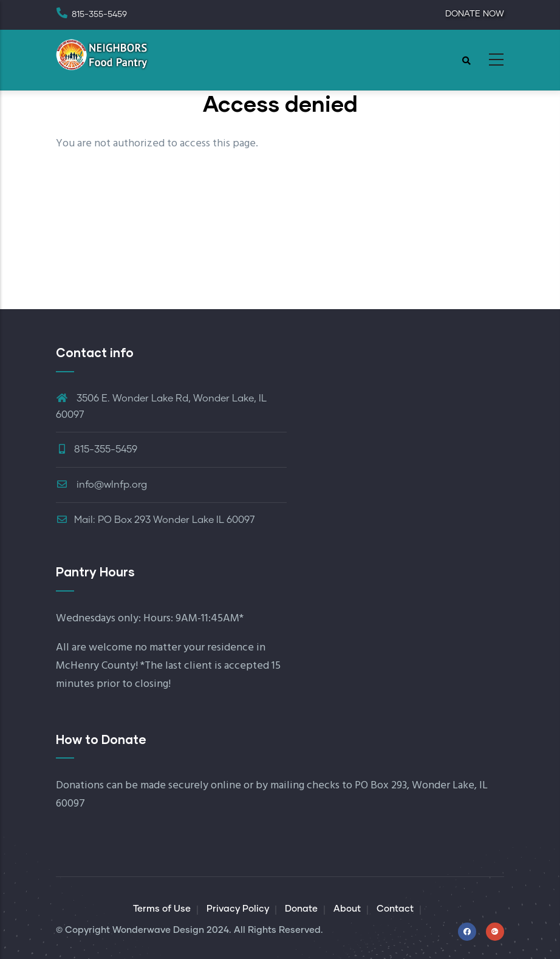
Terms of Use (162, 909)
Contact (395, 909)
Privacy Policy (238, 909)
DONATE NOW (475, 14)
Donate (301, 909)
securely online (205, 786)
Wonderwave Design (158, 930)
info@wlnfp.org (101, 485)
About (347, 909)
